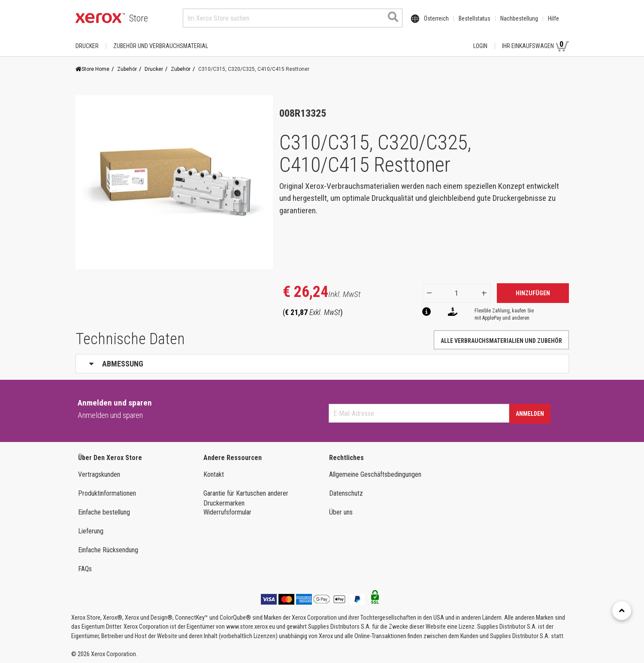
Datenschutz (346, 493)
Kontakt (214, 474)
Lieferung (91, 531)
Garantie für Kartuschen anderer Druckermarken (246, 498)
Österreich (436, 18)
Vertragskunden (99, 474)
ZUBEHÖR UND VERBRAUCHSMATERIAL (161, 46)
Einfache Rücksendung (108, 550)
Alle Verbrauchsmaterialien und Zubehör (501, 341)
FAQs (85, 569)
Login (480, 46)
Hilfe (553, 18)
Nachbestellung (519, 18)
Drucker (87, 46)
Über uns (341, 512)
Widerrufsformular (227, 512)
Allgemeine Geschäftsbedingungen (375, 474)
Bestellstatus (475, 18)
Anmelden (530, 414)
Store (139, 18)
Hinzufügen (533, 293)
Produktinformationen (107, 493)
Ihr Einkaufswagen (535, 45)
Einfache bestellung (104, 512)
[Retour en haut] (622, 611)
